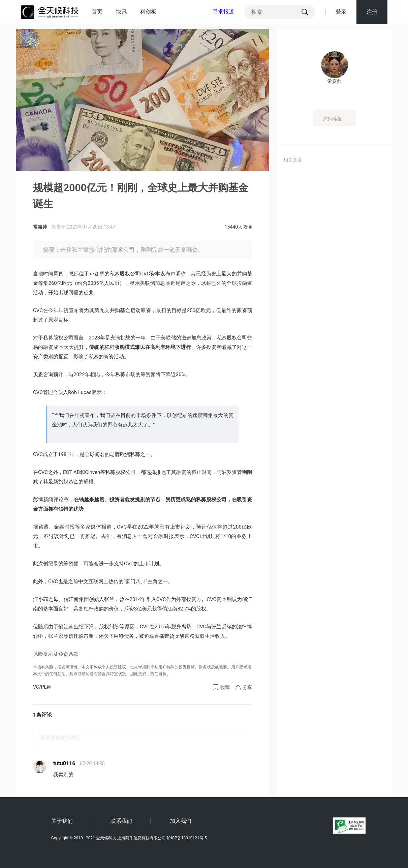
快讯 (121, 12)
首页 (97, 12)
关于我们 (62, 821)
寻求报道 (223, 12)
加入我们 (181, 821)
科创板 (148, 12)
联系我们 (121, 821)
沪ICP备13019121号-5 (187, 838)
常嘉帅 (41, 227)
